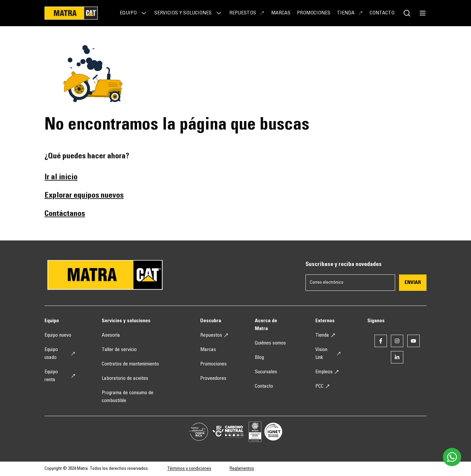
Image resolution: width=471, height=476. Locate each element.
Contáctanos (65, 214)
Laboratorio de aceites (125, 379)
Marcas (281, 13)
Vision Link (328, 354)
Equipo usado (60, 354)
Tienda (350, 13)
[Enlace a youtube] (413, 341)
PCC (323, 386)
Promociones (314, 13)
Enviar (413, 283)
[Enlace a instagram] (397, 341)
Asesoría (111, 335)
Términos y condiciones (189, 469)
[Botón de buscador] (407, 13)
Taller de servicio (119, 350)
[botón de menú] (423, 13)
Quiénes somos (270, 343)
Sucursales (266, 372)
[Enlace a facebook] (381, 341)
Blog (259, 358)
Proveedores (213, 379)
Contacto (382, 13)
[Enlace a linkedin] (397, 357)
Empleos (327, 372)
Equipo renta (60, 376)
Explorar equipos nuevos (84, 196)
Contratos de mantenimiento (130, 364)
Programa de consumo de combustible (128, 397)
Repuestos (247, 13)
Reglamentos (242, 469)
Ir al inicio (61, 178)
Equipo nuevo (58, 335)
